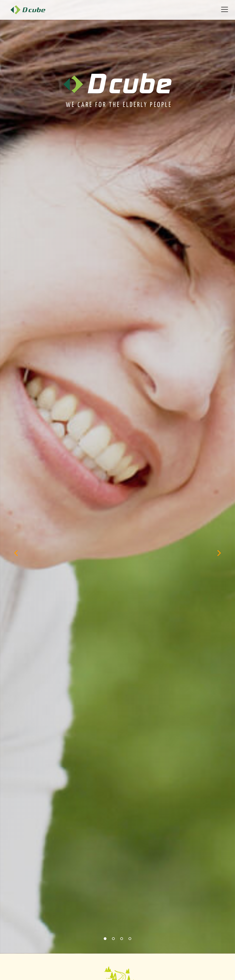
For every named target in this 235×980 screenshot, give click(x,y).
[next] (218, 553)
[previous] (17, 553)
